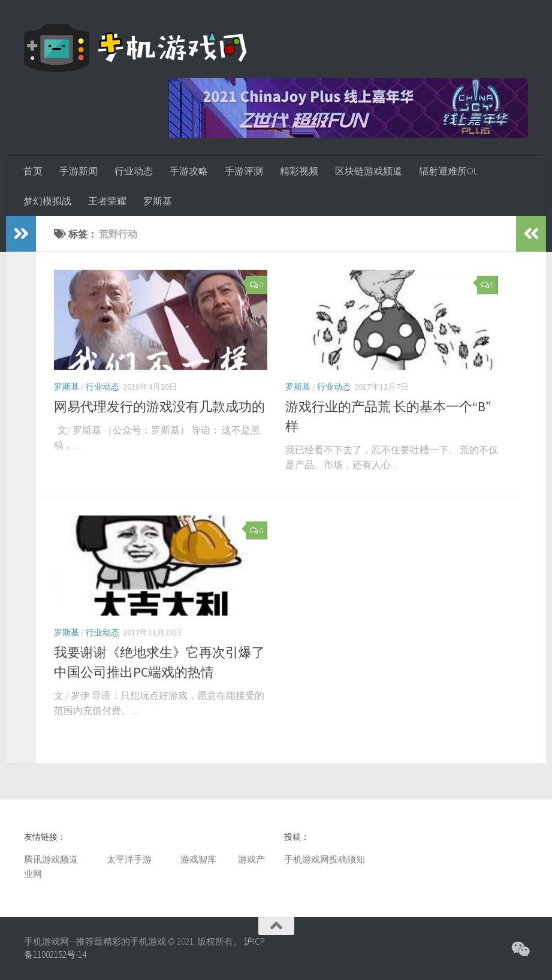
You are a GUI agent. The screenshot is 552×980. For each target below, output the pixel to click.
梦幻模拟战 (47, 201)
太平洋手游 (129, 859)
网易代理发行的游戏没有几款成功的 (159, 406)
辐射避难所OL (448, 171)
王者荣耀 (107, 201)
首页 (33, 171)
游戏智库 (198, 859)
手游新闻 (79, 171)
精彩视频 (299, 171)
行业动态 (134, 171)
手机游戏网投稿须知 (325, 859)
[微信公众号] (520, 949)
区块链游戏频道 (369, 171)
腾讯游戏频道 (51, 859)
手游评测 (244, 171)
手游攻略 (189, 171)
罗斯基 (158, 201)
